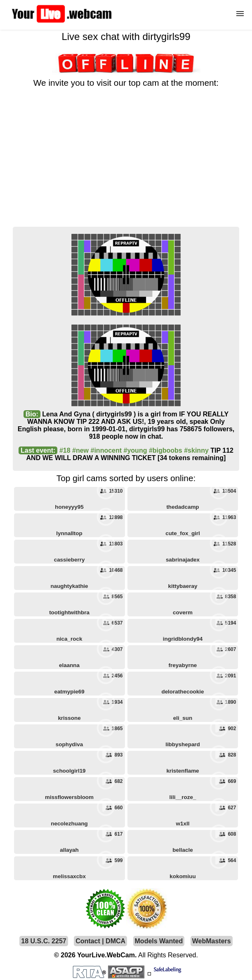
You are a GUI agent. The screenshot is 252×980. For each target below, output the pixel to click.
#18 (65, 450)
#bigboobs (166, 450)
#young (135, 450)
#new (80, 450)
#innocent (106, 450)
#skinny (196, 450)
